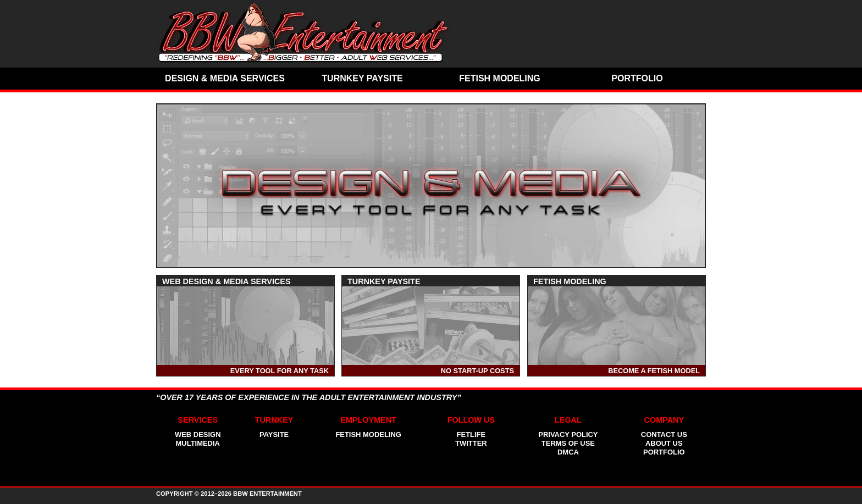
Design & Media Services (225, 78)
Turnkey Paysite (362, 78)
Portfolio (637, 78)
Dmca (568, 452)
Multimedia (198, 443)
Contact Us (664, 434)
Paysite (274, 434)
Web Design (198, 434)
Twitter (471, 443)
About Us (664, 443)
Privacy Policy (568, 434)
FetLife (471, 434)
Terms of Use (568, 443)
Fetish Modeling (500, 78)
